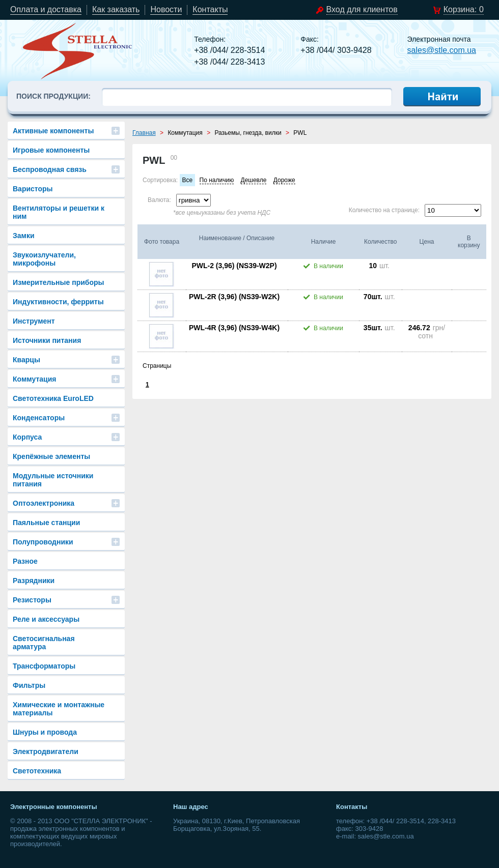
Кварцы (26, 360)
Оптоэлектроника (44, 503)
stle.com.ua (78, 51)
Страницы (157, 366)
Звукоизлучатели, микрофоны (44, 259)
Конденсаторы (39, 418)
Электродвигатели (46, 751)
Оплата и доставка (46, 9)
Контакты (210, 9)
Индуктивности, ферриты (58, 302)
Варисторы (33, 189)
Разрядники (34, 581)
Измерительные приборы (59, 282)
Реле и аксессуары (46, 619)
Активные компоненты (53, 131)
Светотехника (37, 771)
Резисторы (32, 600)
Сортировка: (160, 180)
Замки (24, 236)
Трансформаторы (44, 666)
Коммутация (34, 379)
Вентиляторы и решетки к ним (59, 212)
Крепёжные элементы (51, 456)
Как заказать (116, 9)
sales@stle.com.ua (442, 50)
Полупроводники (43, 542)
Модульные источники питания (53, 480)
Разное (25, 561)
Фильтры (29, 685)
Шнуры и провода (45, 732)
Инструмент (34, 321)
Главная (144, 133)
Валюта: (159, 200)
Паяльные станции (46, 523)
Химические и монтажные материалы (59, 709)
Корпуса (27, 437)
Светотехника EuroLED (53, 398)
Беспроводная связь (50, 169)
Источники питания (47, 340)
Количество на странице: (384, 210)
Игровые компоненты (51, 150)
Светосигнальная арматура (44, 643)
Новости (166, 9)
